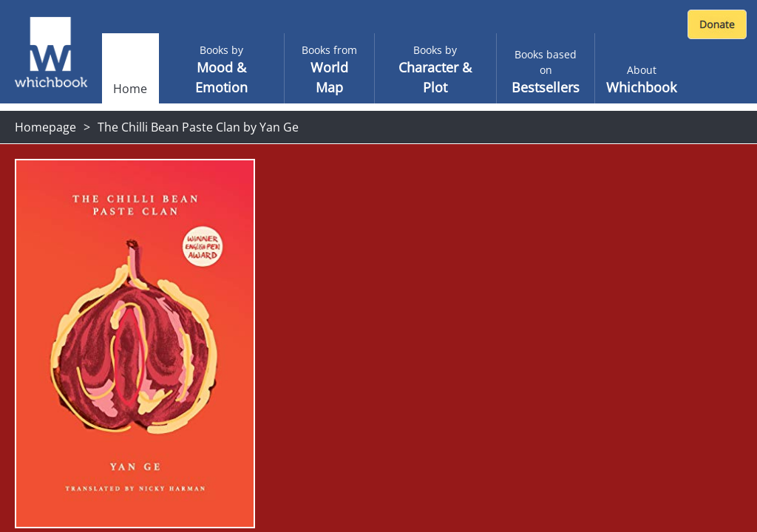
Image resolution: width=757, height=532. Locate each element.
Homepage (45, 127)
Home (130, 89)
